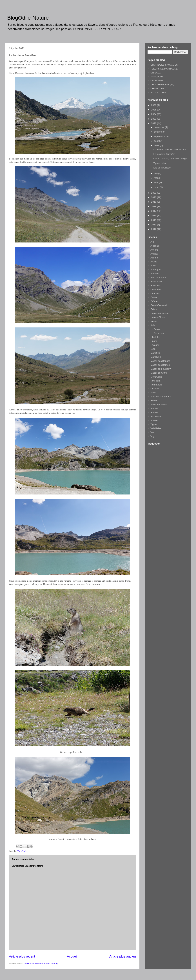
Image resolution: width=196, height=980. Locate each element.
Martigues (156, 357)
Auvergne (155, 270)
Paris (153, 393)
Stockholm (156, 416)
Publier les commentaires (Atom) (41, 964)
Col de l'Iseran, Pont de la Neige (170, 159)
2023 (154, 119)
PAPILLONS (157, 77)
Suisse (154, 420)
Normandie (156, 385)
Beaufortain (156, 282)
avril (156, 182)
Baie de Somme (159, 278)
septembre (160, 136)
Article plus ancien (122, 956)
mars (157, 187)
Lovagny (155, 345)
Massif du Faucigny (161, 369)
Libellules (155, 337)
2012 (154, 229)
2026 (154, 105)
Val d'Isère (23, 851)
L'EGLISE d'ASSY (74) (162, 85)
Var (152, 432)
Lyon (153, 349)
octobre (158, 132)
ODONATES (157, 81)
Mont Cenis (156, 377)
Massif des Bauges (160, 361)
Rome (154, 400)
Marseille (155, 353)
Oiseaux (155, 389)
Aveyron (155, 273)
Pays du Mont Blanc (161, 397)
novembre (160, 127)
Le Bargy (155, 329)
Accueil (72, 956)
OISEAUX (156, 73)
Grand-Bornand (159, 305)
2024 (154, 114)
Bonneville (156, 286)
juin (156, 173)
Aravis (154, 262)
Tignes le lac (160, 163)
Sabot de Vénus (159, 405)
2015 (154, 220)
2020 (154, 197)
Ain (152, 242)
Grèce (154, 309)
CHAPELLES (157, 88)
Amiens (154, 250)
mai (156, 178)
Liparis (154, 341)
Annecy (154, 254)
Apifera (154, 258)
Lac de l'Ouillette (162, 168)
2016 (154, 215)
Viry (152, 436)
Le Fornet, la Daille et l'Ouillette (170, 150)
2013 (154, 225)
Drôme (154, 301)
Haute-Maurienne (159, 313)
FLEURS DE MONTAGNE (164, 69)
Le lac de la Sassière (164, 154)
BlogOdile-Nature (28, 18)
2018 (154, 206)
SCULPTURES (158, 92)
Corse (154, 297)
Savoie (154, 412)
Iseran (154, 321)
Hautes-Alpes (157, 317)
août (157, 141)
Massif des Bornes (160, 365)
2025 (154, 110)
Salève (154, 409)
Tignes (154, 424)
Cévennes (156, 289)
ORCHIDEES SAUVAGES (164, 65)
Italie (153, 325)
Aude (153, 266)
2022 (154, 123)
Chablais (155, 293)
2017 (154, 211)
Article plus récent (22, 956)
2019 (154, 202)
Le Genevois (157, 333)
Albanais (155, 246)
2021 (154, 193)
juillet (157, 145)
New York (155, 381)
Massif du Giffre (159, 373)
